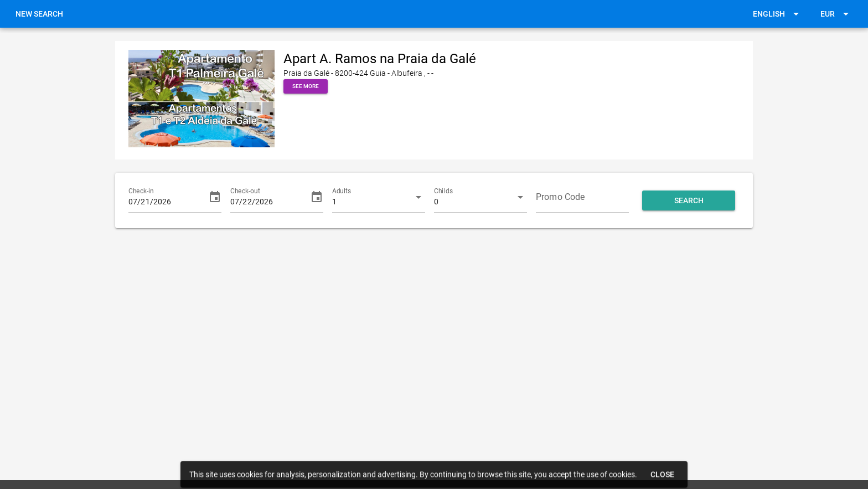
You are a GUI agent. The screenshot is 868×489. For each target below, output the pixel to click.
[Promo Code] (582, 197)
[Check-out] (267, 197)
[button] (778, 14)
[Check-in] (165, 197)
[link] (39, 14)
